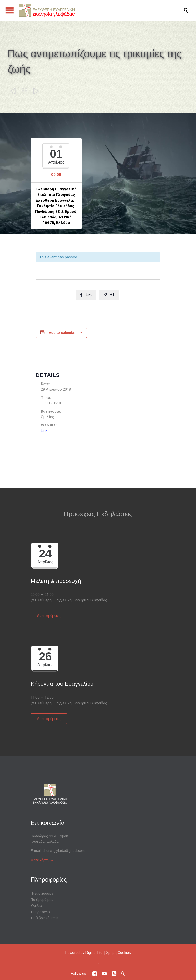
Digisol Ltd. (94, 953)
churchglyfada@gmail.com (64, 851)
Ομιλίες (37, 906)
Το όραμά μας (42, 900)
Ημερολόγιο (40, 912)
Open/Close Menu (10, 10)
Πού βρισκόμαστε (45, 918)
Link (44, 431)
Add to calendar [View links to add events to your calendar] (62, 333)
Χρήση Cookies (119, 953)
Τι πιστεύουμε (42, 893)
